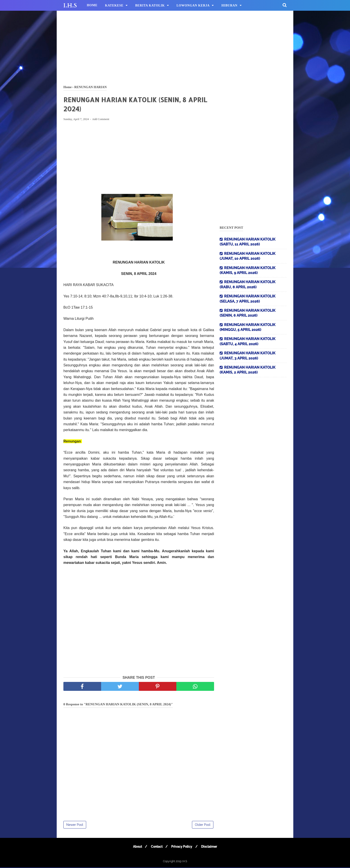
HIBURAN (229, 5)
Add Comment (101, 120)
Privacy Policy (182, 847)
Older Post (203, 825)
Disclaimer (210, 847)
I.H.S (70, 6)
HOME (92, 5)
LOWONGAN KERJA (193, 5)
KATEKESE (114, 5)
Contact (156, 847)
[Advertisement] (175, 47)
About (136, 847)
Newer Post (75, 825)
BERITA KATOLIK (150, 5)
